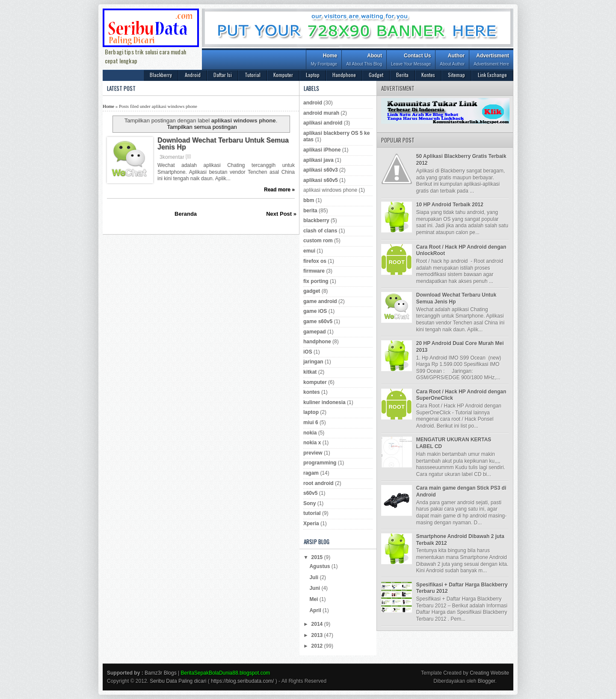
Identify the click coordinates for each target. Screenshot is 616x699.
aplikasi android (323, 123)
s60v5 (310, 493)
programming (320, 463)
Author (452, 61)
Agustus (320, 566)
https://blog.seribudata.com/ (242, 681)
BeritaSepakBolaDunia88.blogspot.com (226, 673)
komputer (315, 382)
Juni (315, 588)
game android (320, 301)
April (316, 610)
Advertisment (491, 61)
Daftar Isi (223, 75)
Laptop (313, 75)
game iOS (315, 311)
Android (193, 75)
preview (313, 453)
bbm (309, 200)
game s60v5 (318, 321)
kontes (312, 392)
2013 (318, 635)
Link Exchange (492, 75)
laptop (311, 412)
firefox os (315, 261)
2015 (318, 557)
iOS (308, 352)
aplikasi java (318, 160)
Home (324, 61)
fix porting (316, 281)
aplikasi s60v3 (321, 170)
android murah (321, 113)
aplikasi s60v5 (321, 180)
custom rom (318, 241)
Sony (309, 503)
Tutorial (253, 75)
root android (318, 483)
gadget (312, 291)
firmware (314, 271)
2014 (318, 624)
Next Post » (281, 214)
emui (309, 251)
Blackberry (161, 75)
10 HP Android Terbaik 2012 (450, 205)
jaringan (313, 362)
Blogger (487, 681)
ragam (311, 473)
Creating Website (489, 673)
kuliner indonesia (324, 402)
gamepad (315, 332)
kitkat (310, 372)
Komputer (283, 75)
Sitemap (456, 75)
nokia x (312, 443)
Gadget (376, 75)
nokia (310, 433)
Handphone (344, 75)
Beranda (186, 214)
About (364, 61)
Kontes (428, 75)
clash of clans (320, 231)
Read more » (279, 190)
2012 (318, 646)
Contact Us (411, 61)
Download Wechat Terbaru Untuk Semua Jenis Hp (223, 144)
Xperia (311, 524)
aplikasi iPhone (322, 150)
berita (310, 211)
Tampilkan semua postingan (202, 127)
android (313, 103)
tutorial (312, 513)
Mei (314, 599)
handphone (317, 342)
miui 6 (311, 422)
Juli (314, 577)
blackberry (316, 220)
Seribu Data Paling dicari (178, 681)
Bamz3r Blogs (161, 673)
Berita (402, 75)
